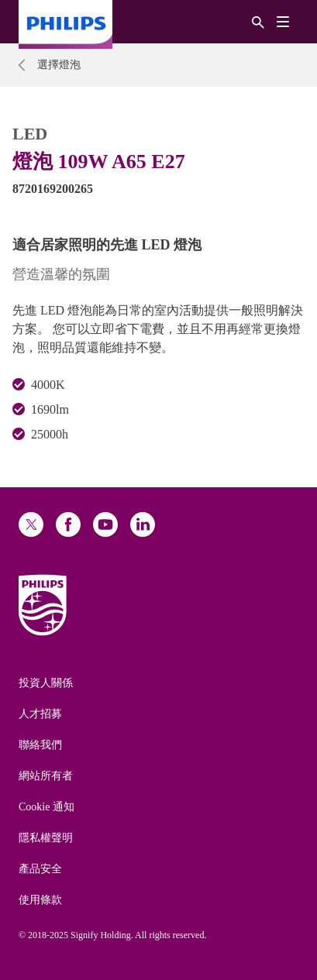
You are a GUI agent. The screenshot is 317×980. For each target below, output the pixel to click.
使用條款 (40, 900)
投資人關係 (46, 683)
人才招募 (40, 714)
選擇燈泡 (59, 65)
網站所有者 (46, 776)
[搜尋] (258, 21)
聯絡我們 (40, 745)
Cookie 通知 (47, 807)
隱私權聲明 (46, 838)
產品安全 (40, 869)
